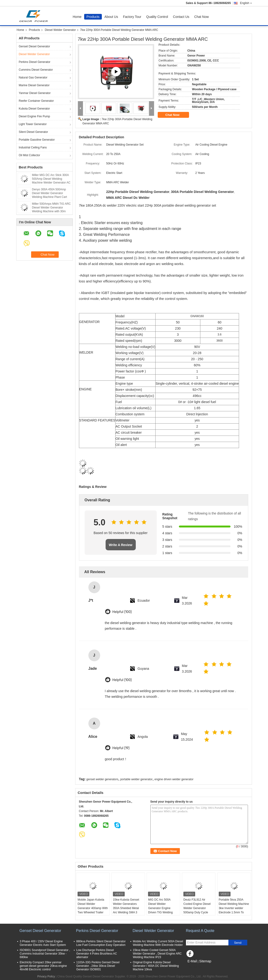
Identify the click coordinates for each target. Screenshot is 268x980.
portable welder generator (136, 779)
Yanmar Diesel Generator (35, 93)
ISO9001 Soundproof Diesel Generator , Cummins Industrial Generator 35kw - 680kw (45, 954)
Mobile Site (194, 967)
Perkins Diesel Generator (35, 62)
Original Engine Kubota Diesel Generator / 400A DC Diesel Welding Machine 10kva (156, 966)
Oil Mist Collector (30, 155)
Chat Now (201, 17)
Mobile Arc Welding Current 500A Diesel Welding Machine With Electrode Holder (158, 943)
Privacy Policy (46, 976)
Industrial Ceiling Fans (33, 147)
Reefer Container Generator (36, 101)
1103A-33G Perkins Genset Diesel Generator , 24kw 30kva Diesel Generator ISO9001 (98, 966)
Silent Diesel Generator (33, 132)
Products (93, 17)
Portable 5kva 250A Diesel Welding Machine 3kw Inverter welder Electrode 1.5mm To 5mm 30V (234, 908)
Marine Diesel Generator (34, 85)
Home (77, 17)
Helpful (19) (121, 748)
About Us (111, 17)
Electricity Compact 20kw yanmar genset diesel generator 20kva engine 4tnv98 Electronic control (43, 966)
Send (238, 943)
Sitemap (205, 961)
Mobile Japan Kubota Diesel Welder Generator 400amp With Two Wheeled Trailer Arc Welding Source (93, 908)
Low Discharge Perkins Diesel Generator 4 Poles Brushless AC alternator (97, 954)
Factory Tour (132, 17)
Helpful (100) (122, 612)
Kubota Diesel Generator (34, 109)
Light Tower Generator (33, 124)
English (246, 3)
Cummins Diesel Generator (36, 70)
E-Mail (192, 961)
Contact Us (181, 17)
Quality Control (157, 17)
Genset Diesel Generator (35, 46)
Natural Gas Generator (33, 78)
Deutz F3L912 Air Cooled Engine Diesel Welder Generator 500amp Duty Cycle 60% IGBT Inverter (197, 908)
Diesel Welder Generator (60, 30)
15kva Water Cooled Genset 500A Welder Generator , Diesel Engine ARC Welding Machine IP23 (157, 954)
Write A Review (121, 545)
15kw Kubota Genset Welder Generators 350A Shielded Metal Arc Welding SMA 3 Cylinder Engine (126, 908)
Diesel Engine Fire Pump (35, 116)
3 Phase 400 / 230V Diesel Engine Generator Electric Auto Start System (43, 943)
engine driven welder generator (174, 779)
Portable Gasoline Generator (37, 140)
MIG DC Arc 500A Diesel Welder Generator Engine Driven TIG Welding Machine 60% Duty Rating (160, 910)
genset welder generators (102, 779)
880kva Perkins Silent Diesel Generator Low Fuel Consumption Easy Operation (101, 943)
